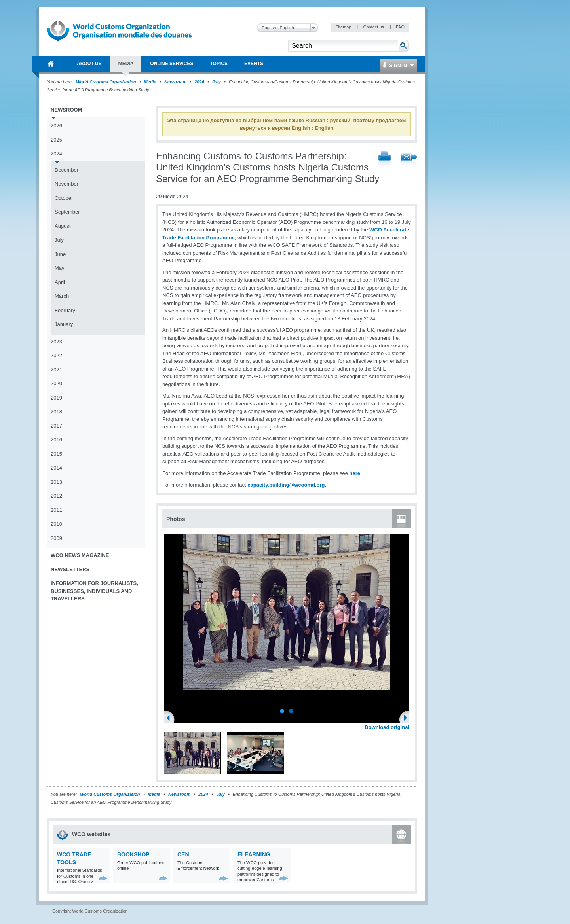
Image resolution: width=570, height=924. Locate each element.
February (65, 310)
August (63, 226)
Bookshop (133, 854)
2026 (56, 126)
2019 (56, 398)
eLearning (254, 854)
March (62, 296)
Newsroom (175, 82)
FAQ (400, 27)
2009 (56, 538)
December (66, 170)
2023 (56, 342)
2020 (56, 383)
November (66, 184)
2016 (56, 440)
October (64, 198)
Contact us (374, 27)
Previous (171, 719)
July (217, 82)
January (64, 324)
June (60, 254)
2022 (56, 355)
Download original (387, 727)
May (60, 268)
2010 (56, 524)
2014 (56, 468)
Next (408, 719)
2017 (56, 426)
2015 (56, 454)
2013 (56, 482)
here (355, 473)
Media (150, 82)
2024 (199, 82)
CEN (183, 854)
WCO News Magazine (80, 555)
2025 (56, 140)
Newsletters (70, 569)
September (67, 212)
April (60, 282)
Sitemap (344, 27)
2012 (56, 496)
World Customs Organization (106, 82)
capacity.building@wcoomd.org (286, 485)
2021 (56, 370)
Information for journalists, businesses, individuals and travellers (94, 591)
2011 (56, 510)
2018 (56, 412)
